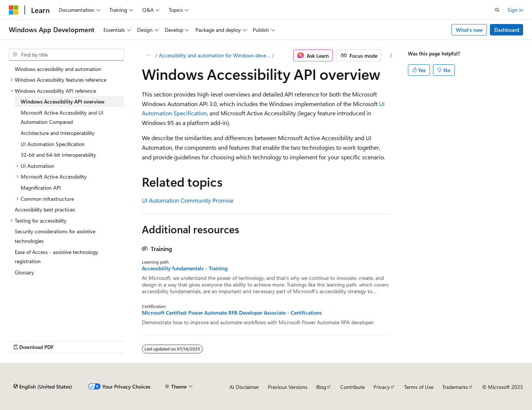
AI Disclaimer (244, 387)
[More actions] (391, 55)
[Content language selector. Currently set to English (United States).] (43, 387)
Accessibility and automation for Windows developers (215, 55)
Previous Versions (288, 387)
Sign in (515, 10)
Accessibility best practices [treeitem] (45, 209)
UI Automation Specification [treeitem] (53, 144)
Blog (321, 387)
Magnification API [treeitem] (41, 188)
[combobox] (66, 55)
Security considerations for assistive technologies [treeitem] (55, 236)
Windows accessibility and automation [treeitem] (58, 69)
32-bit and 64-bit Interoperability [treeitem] (58, 155)
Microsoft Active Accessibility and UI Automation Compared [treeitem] (62, 117)
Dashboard (507, 30)
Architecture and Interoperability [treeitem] (58, 133)
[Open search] (497, 10)
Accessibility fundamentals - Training (185, 268)
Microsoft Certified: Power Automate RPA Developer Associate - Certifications (232, 313)
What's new (469, 30)
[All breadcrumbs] (148, 55)
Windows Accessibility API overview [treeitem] (63, 101)
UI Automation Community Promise (188, 200)
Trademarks (455, 387)
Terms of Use (419, 387)
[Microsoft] (14, 10)
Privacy (382, 387)
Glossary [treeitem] (24, 272)
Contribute (352, 387)
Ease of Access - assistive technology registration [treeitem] (57, 257)
